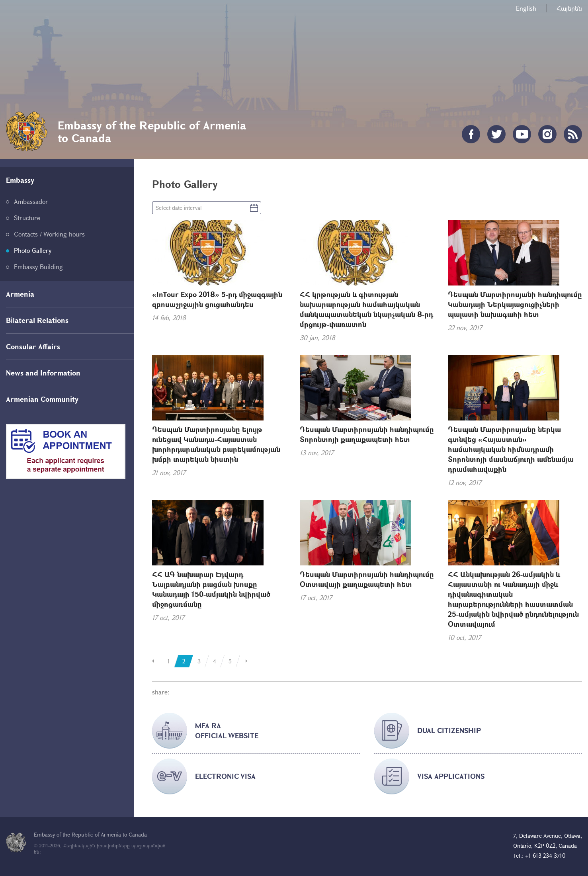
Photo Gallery (33, 250)
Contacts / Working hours (49, 234)
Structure (27, 218)
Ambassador (31, 201)
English (526, 8)
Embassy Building (38, 267)
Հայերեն (569, 8)
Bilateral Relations (37, 320)
